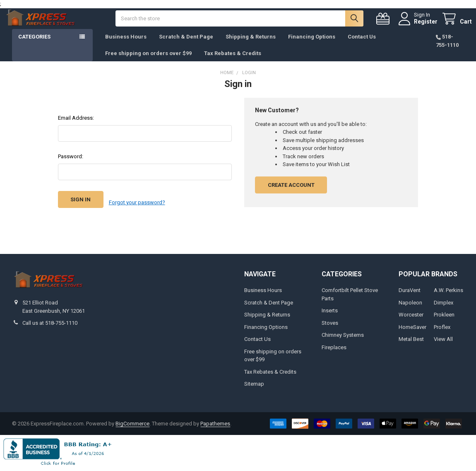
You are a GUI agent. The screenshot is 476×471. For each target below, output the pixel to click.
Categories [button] (34, 45)
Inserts (330, 313)
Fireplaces (334, 350)
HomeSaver (412, 330)
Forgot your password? (137, 208)
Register (418, 26)
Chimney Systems (343, 338)
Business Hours (126, 45)
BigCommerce (132, 426)
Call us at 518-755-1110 (50, 326)
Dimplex (444, 306)
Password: (71, 165)
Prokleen (444, 318)
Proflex (442, 330)
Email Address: (76, 126)
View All (443, 342)
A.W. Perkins (448, 293)
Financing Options (312, 45)
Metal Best (411, 342)
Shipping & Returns (251, 45)
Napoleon (410, 306)
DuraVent (410, 293)
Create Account (291, 193)
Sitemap (254, 387)
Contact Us (362, 45)
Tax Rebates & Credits (233, 62)
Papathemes (215, 426)
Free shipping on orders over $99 (148, 62)
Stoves (330, 326)
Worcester (411, 318)
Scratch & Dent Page (186, 45)
